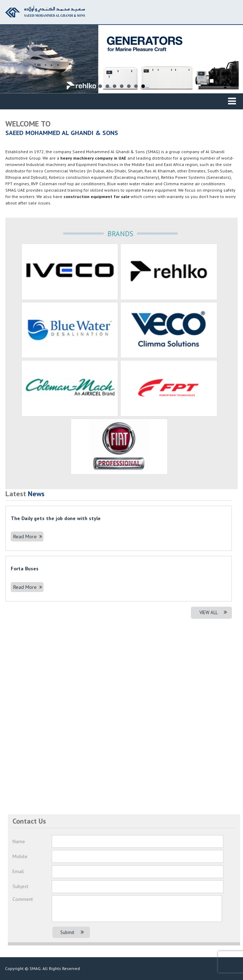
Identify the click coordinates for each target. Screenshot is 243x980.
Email (18, 871)
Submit (72, 932)
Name (19, 841)
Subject (20, 886)
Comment (23, 899)
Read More (28, 536)
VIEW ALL (213, 612)
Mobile (20, 856)
